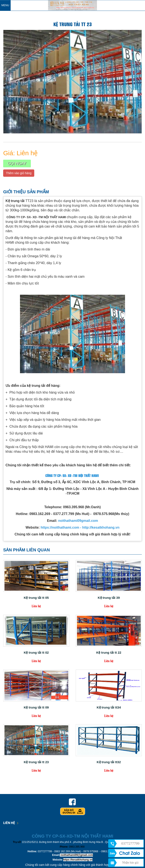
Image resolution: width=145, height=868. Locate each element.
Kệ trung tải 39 (109, 598)
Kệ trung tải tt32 (109, 762)
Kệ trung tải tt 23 (36, 762)
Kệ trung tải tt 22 (109, 653)
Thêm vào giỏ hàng (19, 173)
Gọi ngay (17, 164)
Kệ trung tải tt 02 (36, 653)
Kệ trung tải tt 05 (36, 598)
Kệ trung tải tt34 (109, 707)
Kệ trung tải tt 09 (36, 707)
